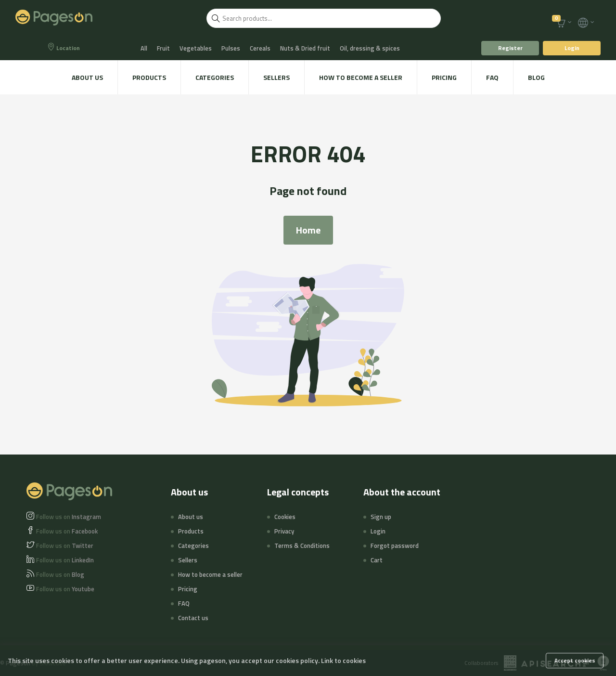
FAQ (492, 77)
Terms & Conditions (302, 546)
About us (87, 77)
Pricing (444, 77)
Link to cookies (343, 660)
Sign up (381, 517)
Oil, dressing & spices (370, 48)
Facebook (67, 531)
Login (572, 48)
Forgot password (395, 546)
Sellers (276, 77)
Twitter (65, 546)
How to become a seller (361, 77)
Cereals (260, 48)
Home (308, 230)
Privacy (284, 531)
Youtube (65, 589)
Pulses (231, 48)
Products (149, 77)
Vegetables (196, 48)
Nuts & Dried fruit (305, 48)
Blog (536, 77)
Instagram (69, 517)
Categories (215, 77)
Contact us (193, 618)
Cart (377, 560)
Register (510, 48)
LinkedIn (65, 560)
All (144, 48)
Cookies (285, 517)
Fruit (163, 48)
